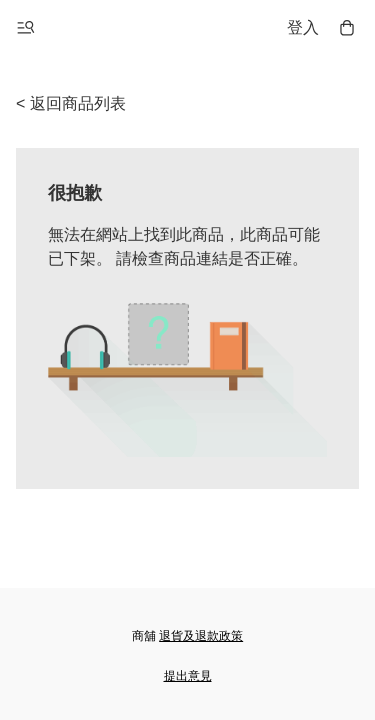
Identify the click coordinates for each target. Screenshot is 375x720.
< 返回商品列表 (71, 103)
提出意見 (188, 676)
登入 (303, 27)
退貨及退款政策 (201, 636)
